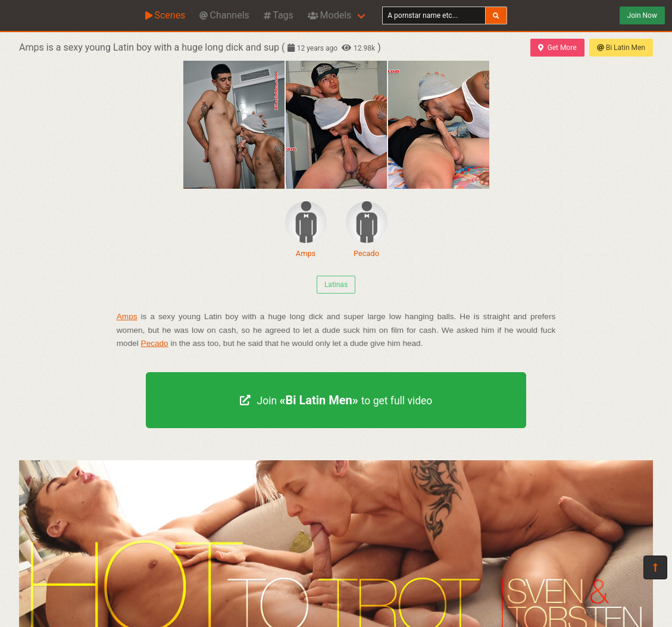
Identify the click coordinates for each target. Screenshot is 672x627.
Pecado (367, 230)
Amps (306, 230)
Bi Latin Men (621, 48)
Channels (224, 15)
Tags (279, 15)
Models (329, 15)
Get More (557, 48)
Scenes (165, 15)
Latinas (336, 285)
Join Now (642, 15)
